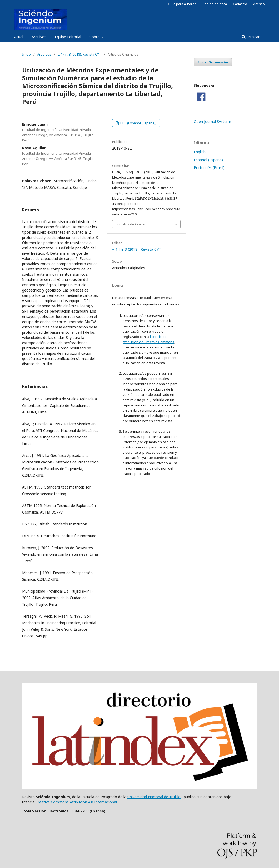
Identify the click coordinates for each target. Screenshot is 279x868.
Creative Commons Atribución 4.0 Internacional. (77, 802)
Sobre (95, 37)
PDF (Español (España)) (138, 123)
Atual (19, 37)
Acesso (259, 4)
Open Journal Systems (213, 122)
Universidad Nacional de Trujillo (154, 797)
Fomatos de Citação (131, 224)
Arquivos (39, 37)
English (200, 152)
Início (26, 54)
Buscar (253, 37)
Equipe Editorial (68, 37)
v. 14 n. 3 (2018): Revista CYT (79, 54)
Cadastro (240, 4)
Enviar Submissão (213, 62)
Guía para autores (182, 4)
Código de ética (215, 4)
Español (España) (208, 160)
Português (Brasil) (209, 168)
